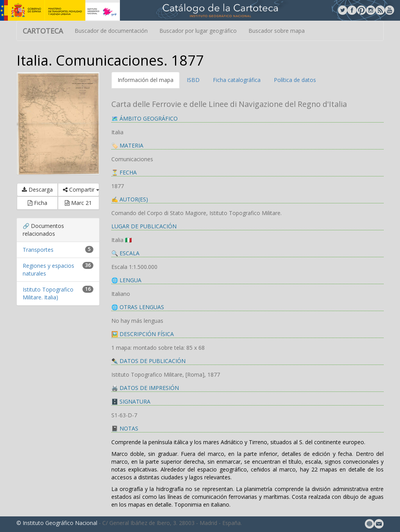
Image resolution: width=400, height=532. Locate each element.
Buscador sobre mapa (277, 31)
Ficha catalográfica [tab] (237, 80)
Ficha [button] (37, 203)
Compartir (81, 189)
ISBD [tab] (193, 80)
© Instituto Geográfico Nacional (57, 523)
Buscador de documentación (111, 31)
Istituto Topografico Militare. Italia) (48, 293)
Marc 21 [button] (78, 203)
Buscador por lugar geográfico (198, 31)
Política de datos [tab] (295, 80)
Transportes (38, 250)
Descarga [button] (37, 189)
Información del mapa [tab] (146, 80)
